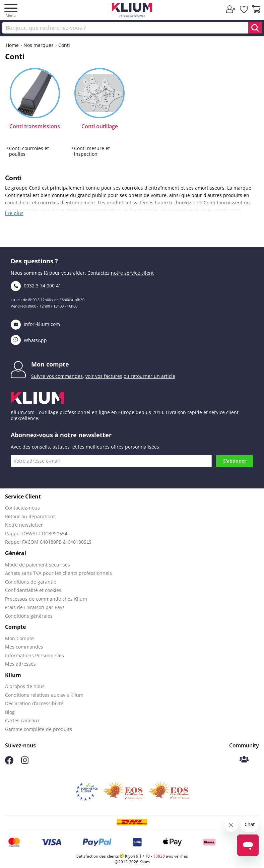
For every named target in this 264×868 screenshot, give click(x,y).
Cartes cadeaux (22, 720)
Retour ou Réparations (30, 516)
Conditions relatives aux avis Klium (44, 695)
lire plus (14, 213)
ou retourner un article (149, 376)
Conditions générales (29, 616)
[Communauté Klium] (244, 760)
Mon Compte (19, 638)
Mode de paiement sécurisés (38, 565)
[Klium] (132, 11)
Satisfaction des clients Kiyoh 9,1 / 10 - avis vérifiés (132, 856)
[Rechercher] (132, 28)
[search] (255, 28)
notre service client (132, 273)
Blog (10, 712)
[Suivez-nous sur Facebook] (9, 763)
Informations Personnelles (35, 655)
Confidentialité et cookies (33, 590)
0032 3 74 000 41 (36, 286)
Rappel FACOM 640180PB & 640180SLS (48, 542)
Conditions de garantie (31, 582)
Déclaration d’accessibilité (34, 703)
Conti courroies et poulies (29, 151)
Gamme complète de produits (39, 729)
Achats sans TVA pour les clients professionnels (58, 573)
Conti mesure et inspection (92, 151)
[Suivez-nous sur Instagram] (25, 762)
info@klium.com (35, 324)
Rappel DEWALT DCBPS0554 (36, 533)
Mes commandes (24, 647)
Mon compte (50, 364)
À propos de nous (25, 686)
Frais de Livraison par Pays (35, 607)
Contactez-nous (22, 508)
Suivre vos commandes (57, 376)
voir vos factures (104, 376)
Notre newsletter (24, 525)
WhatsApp (29, 340)
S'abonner (235, 461)
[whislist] (244, 9)
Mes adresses (20, 664)
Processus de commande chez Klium (46, 599)
